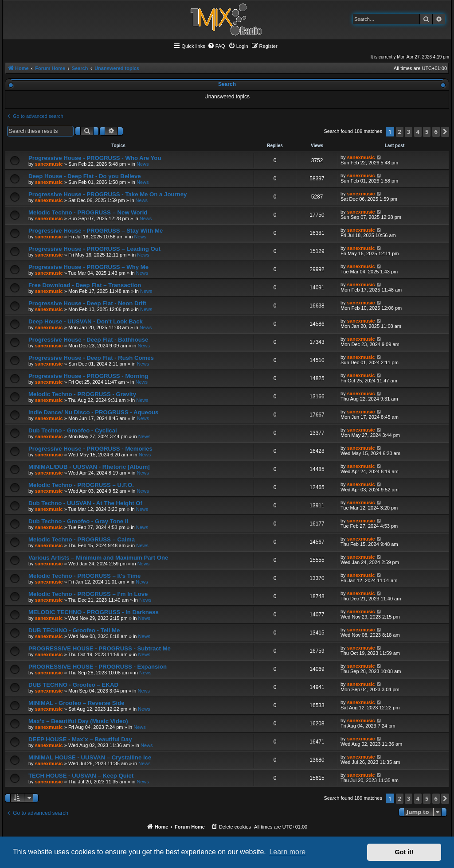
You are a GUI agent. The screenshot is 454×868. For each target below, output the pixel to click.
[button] (445, 132)
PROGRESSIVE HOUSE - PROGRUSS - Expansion (98, 667)
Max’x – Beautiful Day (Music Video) (78, 721)
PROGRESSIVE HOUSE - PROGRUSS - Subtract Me (100, 648)
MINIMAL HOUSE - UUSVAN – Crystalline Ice (90, 757)
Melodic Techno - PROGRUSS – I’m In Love (88, 594)
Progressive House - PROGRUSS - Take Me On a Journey (108, 194)
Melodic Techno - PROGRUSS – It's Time (84, 576)
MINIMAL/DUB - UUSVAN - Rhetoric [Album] (89, 467)
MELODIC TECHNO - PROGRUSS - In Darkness (94, 612)
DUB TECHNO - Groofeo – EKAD (73, 685)
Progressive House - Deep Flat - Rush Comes (91, 358)
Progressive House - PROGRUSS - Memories (90, 449)
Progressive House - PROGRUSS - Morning (88, 376)
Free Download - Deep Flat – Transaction (85, 285)
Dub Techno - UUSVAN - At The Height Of (85, 503)
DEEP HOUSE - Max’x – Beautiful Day (80, 739)
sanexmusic (49, 164)
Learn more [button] (287, 852)
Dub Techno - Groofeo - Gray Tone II (78, 521)
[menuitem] (216, 46)
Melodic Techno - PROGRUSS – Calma (82, 539)
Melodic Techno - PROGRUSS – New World (88, 212)
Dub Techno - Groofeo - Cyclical (73, 430)
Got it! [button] (404, 852)
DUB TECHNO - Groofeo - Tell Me (74, 630)
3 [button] (409, 132)
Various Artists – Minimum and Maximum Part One (98, 558)
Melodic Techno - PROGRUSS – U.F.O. (81, 485)
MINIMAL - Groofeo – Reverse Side (76, 703)
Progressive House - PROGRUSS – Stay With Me (96, 231)
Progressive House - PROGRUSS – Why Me (88, 267)
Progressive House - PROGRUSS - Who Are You (95, 158)
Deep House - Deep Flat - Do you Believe (85, 176)
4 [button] (418, 132)
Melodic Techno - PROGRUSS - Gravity (82, 394)
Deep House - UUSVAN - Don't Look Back (86, 321)
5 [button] (427, 132)
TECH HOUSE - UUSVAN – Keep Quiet (81, 776)
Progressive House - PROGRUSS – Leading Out (94, 249)
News (143, 164)
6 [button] (436, 132)
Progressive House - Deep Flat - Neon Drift (87, 303)
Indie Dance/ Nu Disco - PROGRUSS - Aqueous (93, 412)
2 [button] (400, 132)
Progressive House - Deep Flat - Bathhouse (88, 340)
